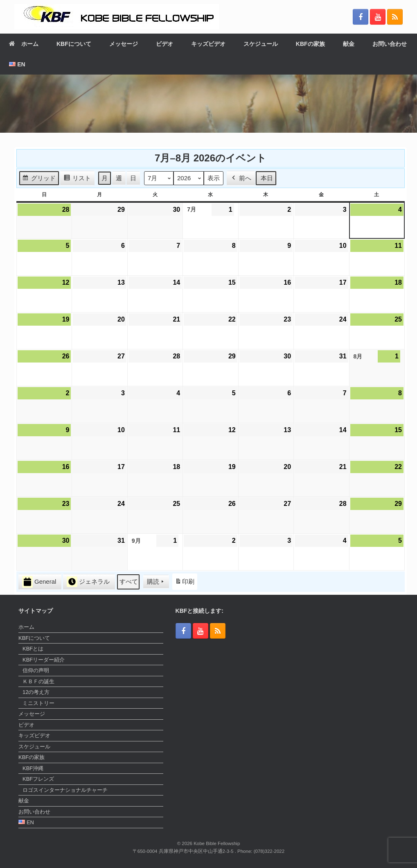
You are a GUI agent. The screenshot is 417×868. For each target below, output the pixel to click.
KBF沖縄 (33, 768)
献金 (349, 44)
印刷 (185, 583)
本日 (267, 178)
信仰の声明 (36, 670)
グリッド (39, 179)
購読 (156, 582)
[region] (208, 104)
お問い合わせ (390, 44)
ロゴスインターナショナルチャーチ (65, 790)
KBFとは (33, 649)
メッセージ (124, 44)
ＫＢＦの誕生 (38, 681)
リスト (77, 179)
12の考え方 (36, 692)
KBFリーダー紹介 (44, 660)
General (39, 581)
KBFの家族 (310, 44)
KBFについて (74, 44)
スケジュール (261, 44)
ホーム (24, 44)
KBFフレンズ (38, 779)
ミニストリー (38, 703)
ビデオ (165, 44)
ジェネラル (88, 582)
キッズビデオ (208, 44)
